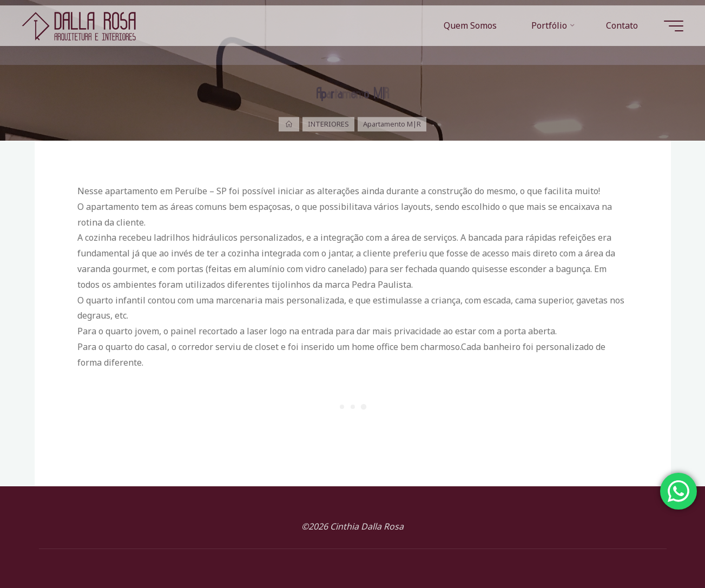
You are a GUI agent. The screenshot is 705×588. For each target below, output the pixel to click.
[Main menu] (674, 26)
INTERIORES (328, 124)
